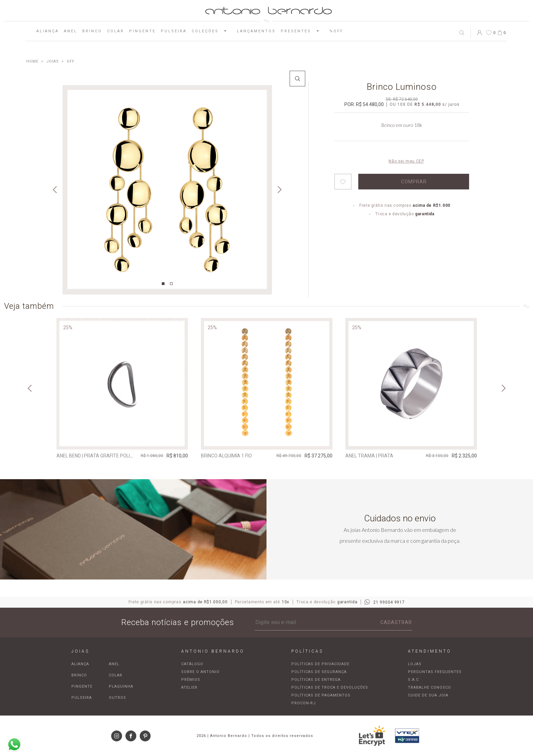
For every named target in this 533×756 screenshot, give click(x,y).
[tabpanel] (167, 190)
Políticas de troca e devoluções (330, 687)
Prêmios (191, 680)
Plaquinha (121, 686)
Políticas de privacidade (320, 664)
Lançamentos (256, 31)
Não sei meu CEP (406, 161)
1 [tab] (163, 284)
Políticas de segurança (319, 672)
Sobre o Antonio (200, 672)
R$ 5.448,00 (428, 104)
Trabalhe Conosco (429, 687)
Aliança (48, 31)
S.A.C (413, 680)
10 (402, 104)
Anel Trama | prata (369, 456)
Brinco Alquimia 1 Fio (226, 456)
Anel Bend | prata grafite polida (96, 456)
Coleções (212, 31)
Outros (117, 698)
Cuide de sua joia (428, 695)
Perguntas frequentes (435, 672)
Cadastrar (396, 622)
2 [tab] (171, 284)
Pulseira (174, 31)
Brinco (92, 31)
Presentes (303, 31)
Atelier (189, 687)
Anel (71, 31)
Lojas (415, 664)
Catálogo (192, 664)
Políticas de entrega (316, 680)
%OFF (336, 31)
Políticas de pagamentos (321, 695)
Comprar (414, 182)
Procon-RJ (304, 703)
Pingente (142, 31)
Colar (116, 31)
